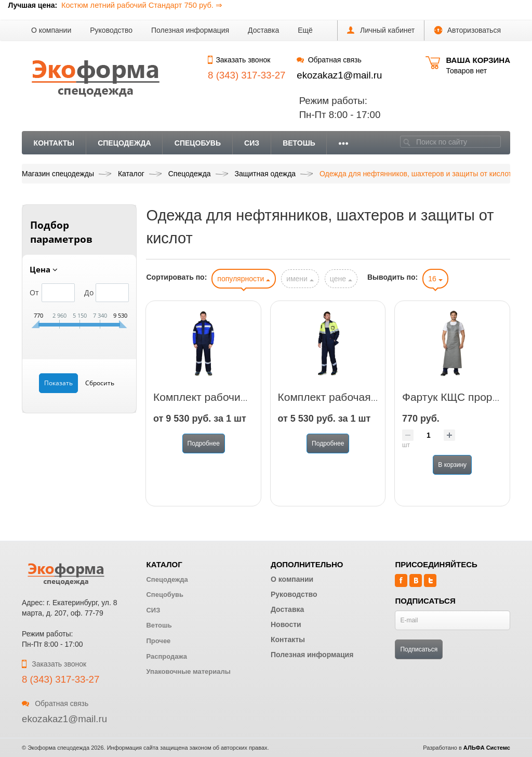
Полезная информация (190, 30)
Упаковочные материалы (188, 671)
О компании (51, 30)
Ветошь (299, 143)
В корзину (452, 465)
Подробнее (204, 443)
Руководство (111, 30)
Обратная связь (329, 60)
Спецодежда (124, 143)
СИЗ (252, 143)
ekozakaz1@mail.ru (339, 75)
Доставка (263, 30)
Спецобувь (198, 143)
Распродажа (167, 656)
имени (300, 279)
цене (341, 279)
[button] (305, 30)
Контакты (54, 143)
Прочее (158, 641)
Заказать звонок (239, 60)
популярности (244, 279)
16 (435, 279)
